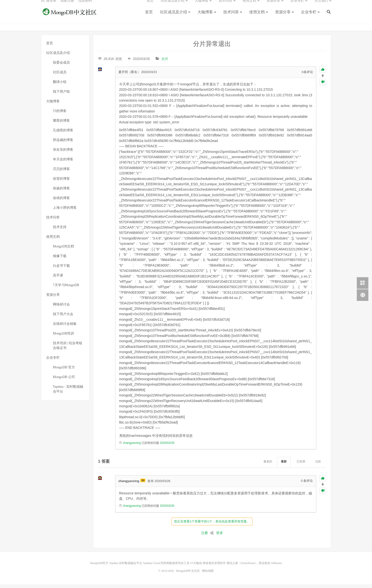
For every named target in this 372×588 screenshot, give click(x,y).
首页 (149, 18)
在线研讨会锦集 (65, 327)
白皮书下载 (61, 269)
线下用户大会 (63, 318)
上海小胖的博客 (65, 211)
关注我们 (321, 6)
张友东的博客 (63, 153)
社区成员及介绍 (174, 18)
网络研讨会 (61, 308)
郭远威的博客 (63, 144)
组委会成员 (61, 66)
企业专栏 (309, 18)
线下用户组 (61, 95)
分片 (165, 62)
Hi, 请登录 (49, 6)
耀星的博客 (61, 124)
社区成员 (60, 76)
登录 (219, 537)
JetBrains (276, 567)
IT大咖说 (196, 567)
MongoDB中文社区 (70, 18)
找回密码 (85, 6)
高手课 (58, 279)
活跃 (318, 465)
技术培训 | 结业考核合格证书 (68, 349)
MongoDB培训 (64, 337)
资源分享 (283, 18)
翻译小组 (60, 86)
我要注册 (67, 6)
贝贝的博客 (61, 173)
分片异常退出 (212, 48)
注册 (204, 537)
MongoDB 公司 (64, 381)
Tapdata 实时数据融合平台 (126, 567)
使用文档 (257, 18)
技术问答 (231, 18)
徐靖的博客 (61, 202)
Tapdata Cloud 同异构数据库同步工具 (166, 567)
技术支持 (60, 231)
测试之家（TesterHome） (242, 567)
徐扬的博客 (61, 192)
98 (143, 484)
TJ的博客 (60, 115)
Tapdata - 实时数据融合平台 (68, 393)
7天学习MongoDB (66, 289)
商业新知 (264, 567)
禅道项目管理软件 (214, 567)
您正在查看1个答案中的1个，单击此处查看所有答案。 (212, 525)
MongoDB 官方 (64, 371)
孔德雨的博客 (63, 134)
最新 (284, 465)
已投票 (301, 465)
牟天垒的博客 (63, 163)
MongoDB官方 (99, 567)
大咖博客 (205, 18)
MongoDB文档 (64, 250)
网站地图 (208, 574)
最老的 (268, 465)
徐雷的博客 (61, 182)
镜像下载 (60, 260)
